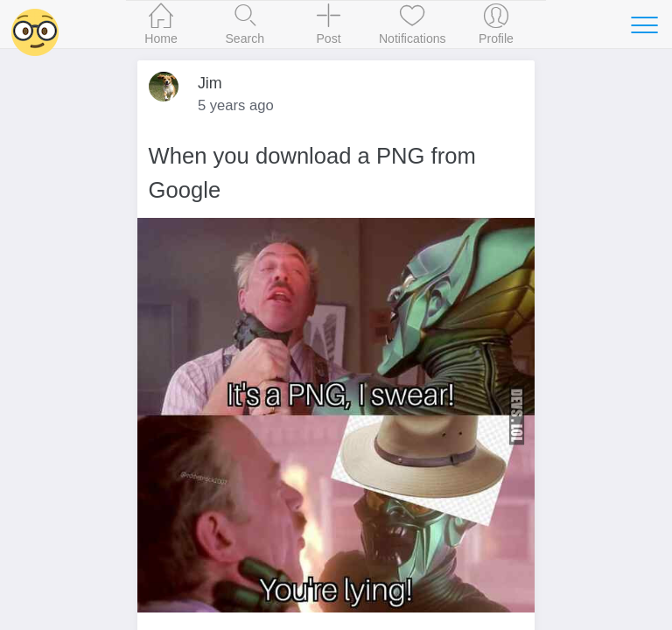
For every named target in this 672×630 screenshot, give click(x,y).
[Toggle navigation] (644, 24)
